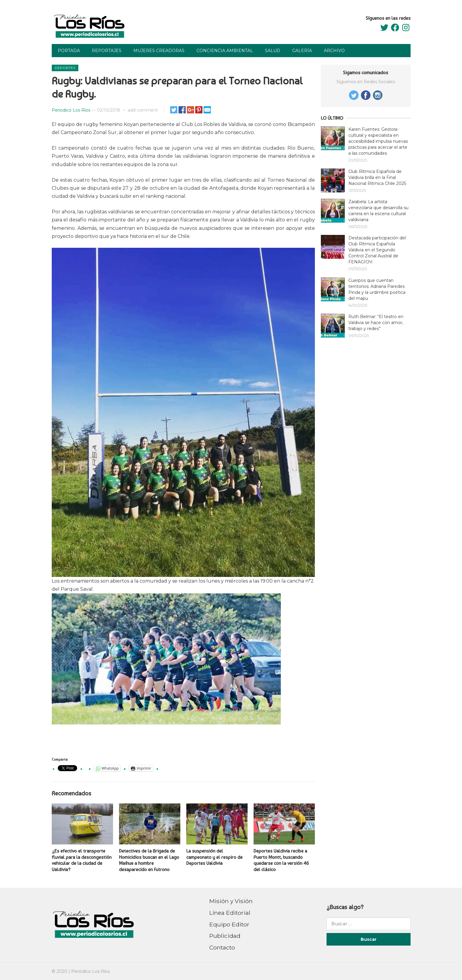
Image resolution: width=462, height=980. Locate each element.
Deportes (65, 68)
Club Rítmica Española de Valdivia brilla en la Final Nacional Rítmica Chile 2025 (377, 177)
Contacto (222, 947)
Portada (69, 51)
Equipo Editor (229, 924)
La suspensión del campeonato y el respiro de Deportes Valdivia (214, 857)
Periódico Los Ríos (90, 971)
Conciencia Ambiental (225, 51)
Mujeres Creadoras (159, 51)
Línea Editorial (230, 913)
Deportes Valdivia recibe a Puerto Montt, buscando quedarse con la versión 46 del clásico (281, 860)
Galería (302, 51)
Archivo (334, 51)
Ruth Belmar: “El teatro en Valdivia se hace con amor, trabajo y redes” (376, 323)
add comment (143, 110)
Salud (273, 51)
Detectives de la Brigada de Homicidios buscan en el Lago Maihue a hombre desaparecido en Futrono (149, 860)
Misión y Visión (231, 901)
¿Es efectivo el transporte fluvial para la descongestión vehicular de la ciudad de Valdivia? (82, 860)
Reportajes (107, 51)
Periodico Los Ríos (71, 110)
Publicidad (225, 936)
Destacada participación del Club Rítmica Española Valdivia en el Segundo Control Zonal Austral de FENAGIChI (377, 250)
